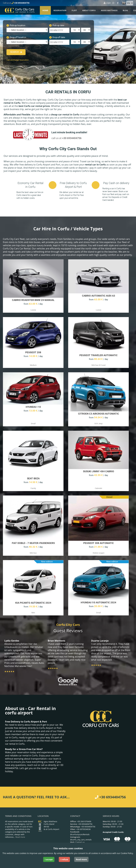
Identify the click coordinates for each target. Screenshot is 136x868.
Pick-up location (16, 25)
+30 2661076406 (84, 821)
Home (45, 10)
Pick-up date (57, 25)
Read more (20, 837)
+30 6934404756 (22, 3)
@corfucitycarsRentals (80, 834)
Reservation (60, 10)
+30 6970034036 (83, 829)
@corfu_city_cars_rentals (81, 840)
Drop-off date (57, 37)
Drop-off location (16, 37)
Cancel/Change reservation (18, 60)
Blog (125, 10)
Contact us (80, 842)
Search (14, 52)
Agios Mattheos (109, 10)
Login (107, 3)
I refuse (64, 859)
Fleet (74, 10)
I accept (49, 859)
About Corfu (89, 10)
